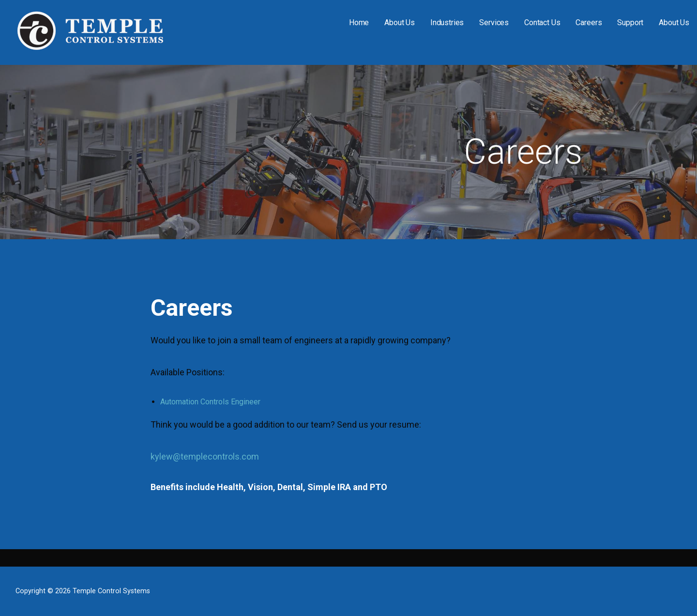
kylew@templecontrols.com (205, 456)
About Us (400, 23)
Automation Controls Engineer (210, 402)
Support (630, 23)
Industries (447, 23)
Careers (589, 23)
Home (359, 23)
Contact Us (542, 23)
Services (494, 23)
